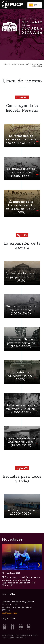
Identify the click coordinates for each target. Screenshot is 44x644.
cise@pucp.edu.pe (10, 613)
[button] (39, 565)
